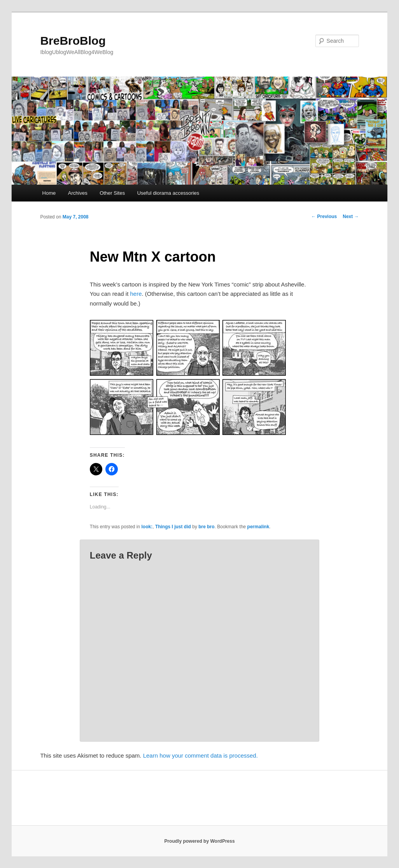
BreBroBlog (73, 41)
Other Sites (112, 193)
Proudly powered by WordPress (199, 841)
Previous (324, 217)
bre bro (206, 527)
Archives (78, 193)
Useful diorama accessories (168, 193)
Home (49, 193)
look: (147, 527)
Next (351, 217)
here (136, 294)
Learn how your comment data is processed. (200, 755)
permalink (258, 527)
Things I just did (173, 527)
